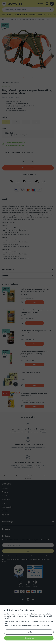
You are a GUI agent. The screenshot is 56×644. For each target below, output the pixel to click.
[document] (29, 625)
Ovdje (6, 621)
